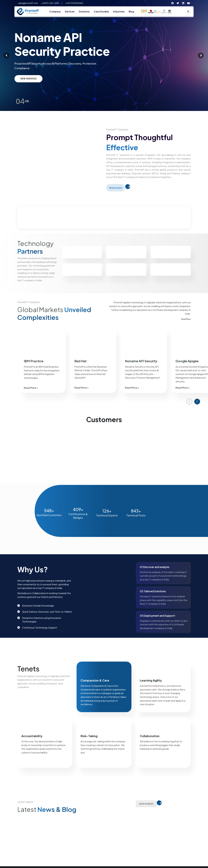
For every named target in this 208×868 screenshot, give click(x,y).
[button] (189, 402)
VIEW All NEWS (146, 804)
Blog (131, 11)
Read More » (31, 388)
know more (116, 188)
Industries (119, 11)
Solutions (84, 11)
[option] (43, 360)
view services (28, 79)
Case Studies (101, 11)
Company (55, 11)
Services (70, 11)
